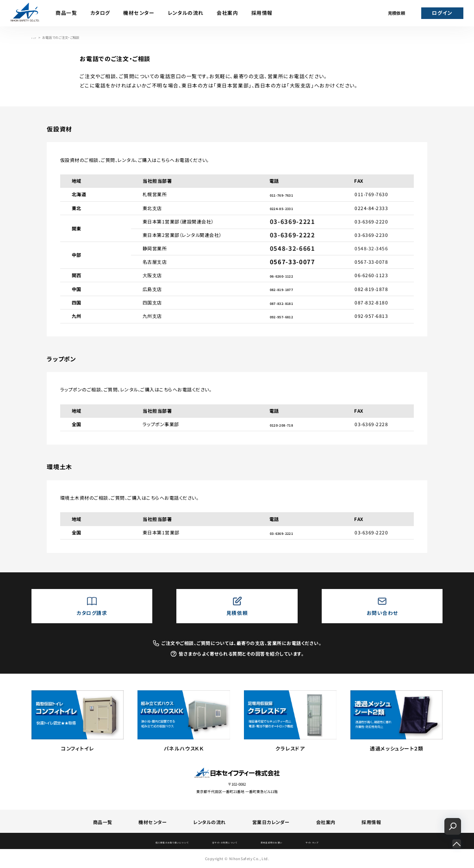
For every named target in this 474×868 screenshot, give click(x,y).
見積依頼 (397, 13)
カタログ (100, 13)
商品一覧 (66, 13)
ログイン (442, 13)
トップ (35, 37)
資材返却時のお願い (290, 842)
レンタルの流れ (186, 13)
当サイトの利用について (224, 842)
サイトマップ (343, 842)
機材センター (139, 13)
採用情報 (262, 13)
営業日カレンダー (271, 822)
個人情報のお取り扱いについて (149, 842)
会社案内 (227, 13)
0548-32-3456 (371, 248)
